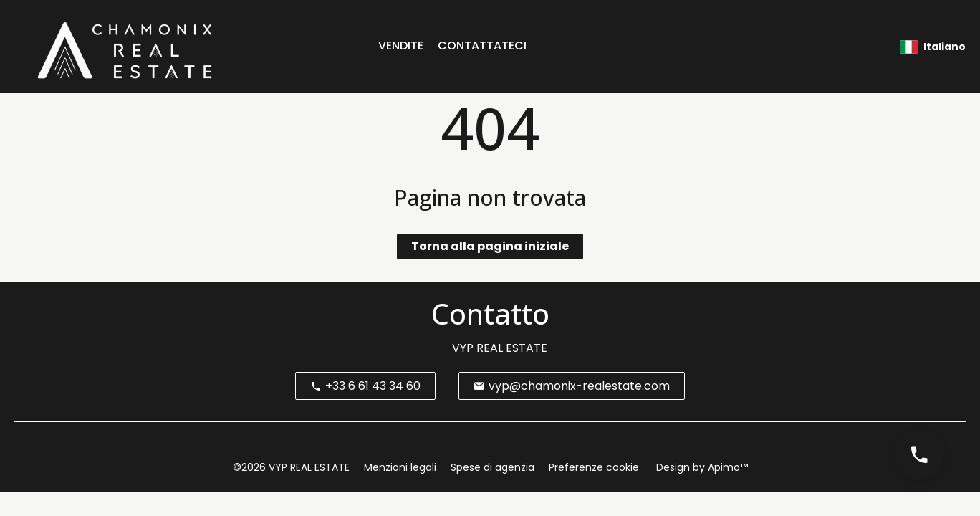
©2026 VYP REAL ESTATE (291, 467)
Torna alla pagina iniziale (490, 246)
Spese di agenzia (493, 467)
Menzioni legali (400, 467)
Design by (701, 467)
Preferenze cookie (594, 467)
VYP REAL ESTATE (500, 348)
